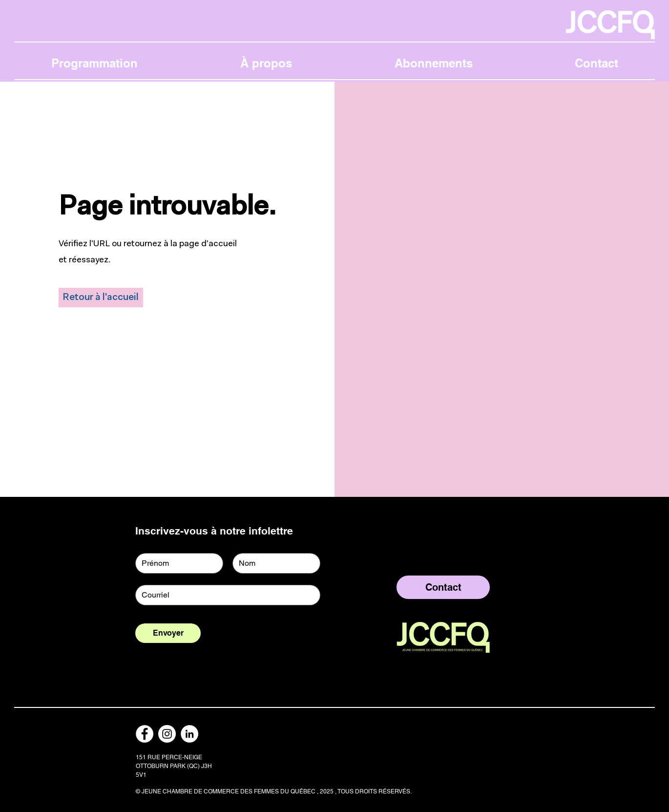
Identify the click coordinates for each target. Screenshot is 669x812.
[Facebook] (145, 734)
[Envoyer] (168, 633)
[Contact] (443, 587)
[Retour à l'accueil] (101, 298)
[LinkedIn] (189, 734)
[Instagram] (167, 734)
